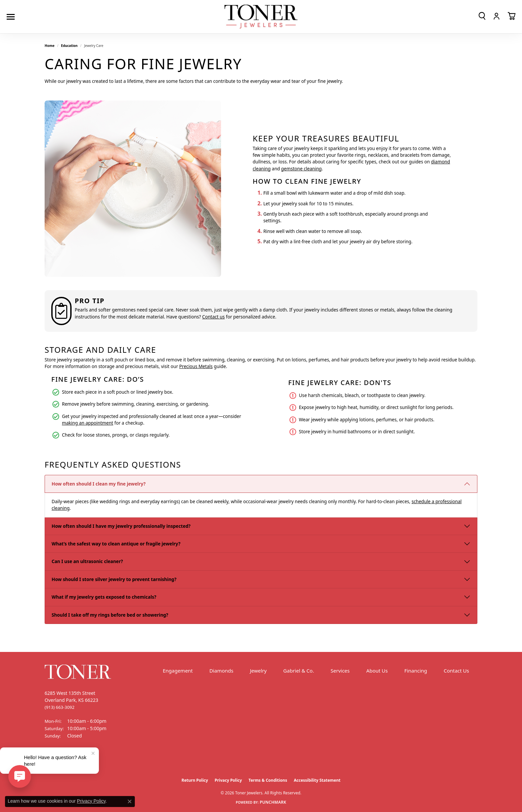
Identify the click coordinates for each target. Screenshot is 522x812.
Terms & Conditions (268, 780)
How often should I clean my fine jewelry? (99, 484)
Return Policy (195, 780)
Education (69, 46)
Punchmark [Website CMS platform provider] (273, 802)
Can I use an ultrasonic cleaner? (87, 561)
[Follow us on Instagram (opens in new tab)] (68, 761)
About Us (377, 671)
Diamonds (221, 671)
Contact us (213, 317)
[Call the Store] (60, 707)
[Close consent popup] (130, 801)
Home (50, 46)
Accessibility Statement (317, 780)
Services (340, 671)
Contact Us (456, 671)
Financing (416, 671)
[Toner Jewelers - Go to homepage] (261, 17)
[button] (482, 16)
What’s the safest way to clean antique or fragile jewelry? (116, 544)
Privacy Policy (228, 780)
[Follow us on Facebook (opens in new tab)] (51, 761)
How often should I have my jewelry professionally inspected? (121, 526)
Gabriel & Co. (299, 671)
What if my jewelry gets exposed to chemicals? (104, 597)
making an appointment (88, 423)
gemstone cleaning (301, 169)
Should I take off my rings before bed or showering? (110, 615)
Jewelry (258, 671)
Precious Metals (196, 366)
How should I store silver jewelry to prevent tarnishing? (114, 579)
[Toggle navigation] (12, 17)
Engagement (178, 671)
